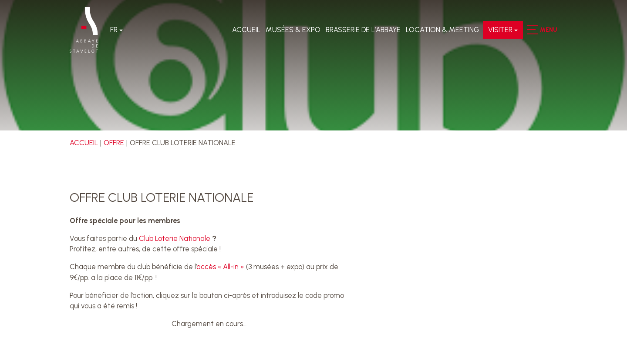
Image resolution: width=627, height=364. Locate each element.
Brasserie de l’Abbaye (363, 30)
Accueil (246, 30)
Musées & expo (293, 30)
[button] (532, 30)
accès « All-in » (220, 267)
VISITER (500, 30)
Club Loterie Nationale (175, 238)
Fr (114, 30)
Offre (114, 143)
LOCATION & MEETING (443, 30)
